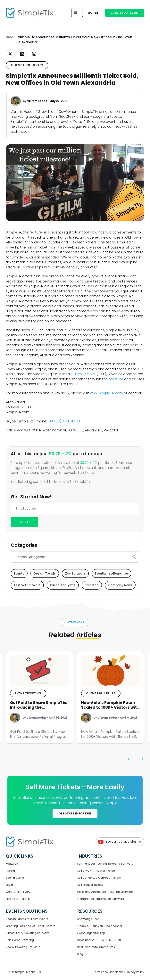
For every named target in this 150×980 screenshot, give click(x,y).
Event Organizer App (91, 933)
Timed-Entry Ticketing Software (28, 933)
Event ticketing (28, 693)
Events (19, 573)
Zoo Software (75, 573)
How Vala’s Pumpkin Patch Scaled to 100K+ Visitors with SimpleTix (110, 707)
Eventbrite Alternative (111, 573)
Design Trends (45, 573)
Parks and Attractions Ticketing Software (105, 892)
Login (9, 885)
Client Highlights (27, 65)
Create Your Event (125, 13)
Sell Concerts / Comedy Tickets (99, 878)
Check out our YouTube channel (100, 926)
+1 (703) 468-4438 (64, 421)
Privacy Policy (135, 972)
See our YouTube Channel (120, 842)
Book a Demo (15, 878)
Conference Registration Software (101, 899)
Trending (92, 585)
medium (116, 379)
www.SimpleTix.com (106, 393)
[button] (141, 759)
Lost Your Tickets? (18, 899)
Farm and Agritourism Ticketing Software (105, 864)
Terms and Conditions (109, 972)
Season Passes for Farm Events (27, 919)
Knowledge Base (88, 919)
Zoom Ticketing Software (23, 947)
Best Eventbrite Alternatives (96, 947)
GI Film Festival (83, 374)
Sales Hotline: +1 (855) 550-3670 (99, 940)
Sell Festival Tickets (90, 885)
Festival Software (27, 585)
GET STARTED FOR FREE (75, 813)
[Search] (70, 557)
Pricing (10, 871)
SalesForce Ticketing (20, 940)
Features (12, 864)
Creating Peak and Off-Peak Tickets (30, 926)
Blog (10, 37)
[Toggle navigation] (76, 13)
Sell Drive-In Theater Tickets (96, 871)
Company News (120, 585)
